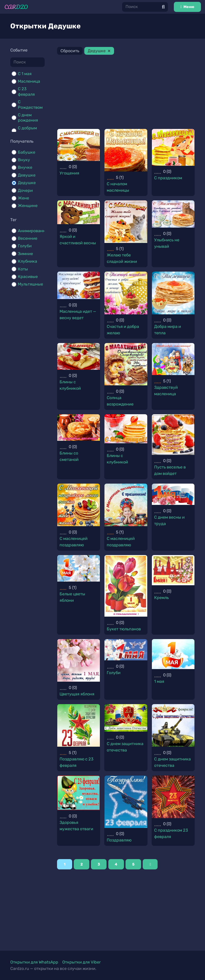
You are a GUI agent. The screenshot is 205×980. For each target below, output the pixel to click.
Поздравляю (119, 840)
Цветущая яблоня (77, 694)
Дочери (25, 191)
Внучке (25, 167)
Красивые (28, 277)
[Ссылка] (16, 7)
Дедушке (27, 183)
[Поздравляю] (126, 802)
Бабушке (27, 152)
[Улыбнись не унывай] (173, 214)
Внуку (24, 160)
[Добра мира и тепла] (173, 293)
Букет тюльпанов (124, 629)
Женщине (28, 206)
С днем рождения (28, 118)
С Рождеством (30, 105)
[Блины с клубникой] (79, 356)
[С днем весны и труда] (173, 494)
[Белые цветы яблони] (79, 568)
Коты (23, 269)
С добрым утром (27, 131)
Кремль (161, 598)
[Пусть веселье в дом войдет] (173, 435)
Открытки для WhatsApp (34, 962)
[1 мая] (173, 654)
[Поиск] (145, 7)
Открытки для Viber (82, 962)
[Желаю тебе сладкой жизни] (126, 222)
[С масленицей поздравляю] (79, 505)
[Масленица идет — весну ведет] (79, 285)
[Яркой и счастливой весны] (79, 212)
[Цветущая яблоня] (79, 660)
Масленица (29, 81)
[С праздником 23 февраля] (173, 797)
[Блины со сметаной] (79, 427)
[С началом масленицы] (126, 150)
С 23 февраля (26, 91)
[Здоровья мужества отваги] (79, 793)
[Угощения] (79, 145)
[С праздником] (173, 147)
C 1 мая (25, 74)
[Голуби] (126, 650)
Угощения (69, 173)
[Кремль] (173, 570)
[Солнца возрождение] (126, 364)
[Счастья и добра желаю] (126, 293)
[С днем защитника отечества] (126, 718)
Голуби (25, 246)
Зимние (25, 254)
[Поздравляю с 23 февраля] (79, 725)
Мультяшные (30, 284)
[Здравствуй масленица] (173, 359)
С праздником (168, 178)
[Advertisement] (126, 93)
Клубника (27, 261)
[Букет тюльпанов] (126, 586)
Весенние (28, 238)
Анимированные (34, 231)
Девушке (27, 175)
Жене (23, 198)
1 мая (159, 681)
